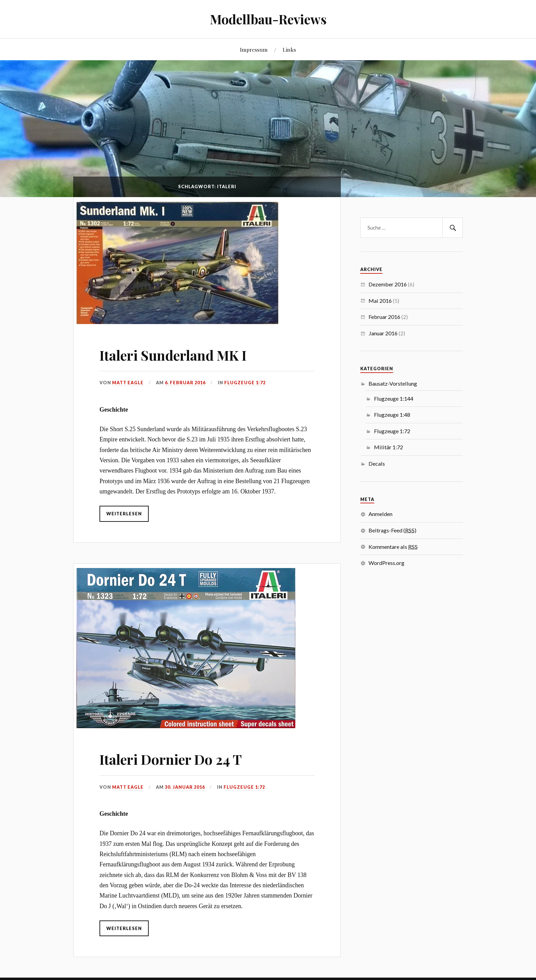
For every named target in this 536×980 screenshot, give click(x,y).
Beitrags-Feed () (392, 530)
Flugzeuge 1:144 (394, 398)
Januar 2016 (383, 333)
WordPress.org (386, 563)
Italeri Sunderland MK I (183, 350)
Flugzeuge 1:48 (392, 415)
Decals (377, 463)
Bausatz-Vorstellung (393, 383)
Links (289, 49)
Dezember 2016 (388, 284)
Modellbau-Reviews (268, 19)
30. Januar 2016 (185, 778)
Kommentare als (393, 547)
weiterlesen (124, 509)
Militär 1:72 (388, 447)
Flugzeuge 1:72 (245, 378)
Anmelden (380, 514)
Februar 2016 (384, 317)
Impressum (254, 49)
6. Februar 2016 (185, 378)
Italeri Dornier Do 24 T (179, 749)
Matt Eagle (128, 378)
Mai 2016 (380, 301)
